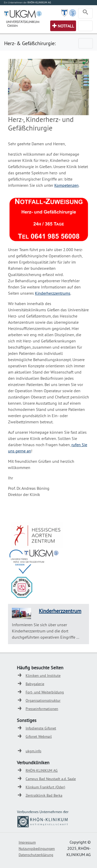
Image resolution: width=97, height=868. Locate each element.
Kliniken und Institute (43, 676)
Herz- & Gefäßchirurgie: (30, 43)
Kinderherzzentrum (60, 611)
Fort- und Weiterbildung (45, 692)
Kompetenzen (66, 185)
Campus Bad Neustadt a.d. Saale (51, 779)
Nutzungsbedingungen (37, 849)
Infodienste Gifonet (41, 728)
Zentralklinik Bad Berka (44, 795)
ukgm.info (33, 751)
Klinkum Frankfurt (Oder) (45, 787)
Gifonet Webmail (39, 736)
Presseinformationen (42, 709)
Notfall (66, 26)
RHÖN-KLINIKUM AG (42, 770)
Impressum (27, 842)
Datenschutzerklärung (36, 855)
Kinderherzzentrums (53, 293)
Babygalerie (35, 684)
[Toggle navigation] (85, 13)
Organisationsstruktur (43, 700)
